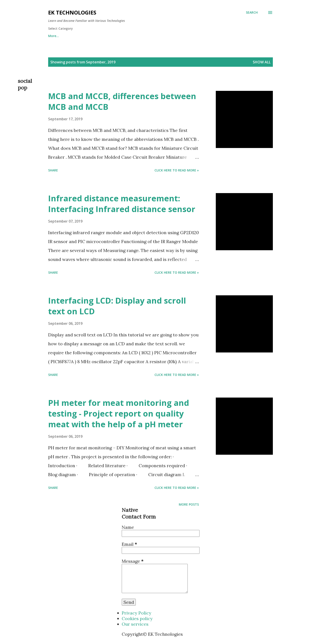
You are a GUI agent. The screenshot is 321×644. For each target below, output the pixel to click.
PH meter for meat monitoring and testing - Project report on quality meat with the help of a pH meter (119, 414)
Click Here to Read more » (177, 170)
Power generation (223, 36)
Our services (135, 624)
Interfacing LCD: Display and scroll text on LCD (117, 306)
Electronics (160, 36)
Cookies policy (137, 618)
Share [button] (53, 170)
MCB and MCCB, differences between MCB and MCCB (122, 101)
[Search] (252, 13)
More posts (189, 504)
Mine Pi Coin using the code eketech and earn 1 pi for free (93, 36)
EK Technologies (72, 12)
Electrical (189, 36)
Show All (262, 62)
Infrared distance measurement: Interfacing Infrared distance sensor (122, 204)
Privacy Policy (137, 613)
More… (255, 36)
